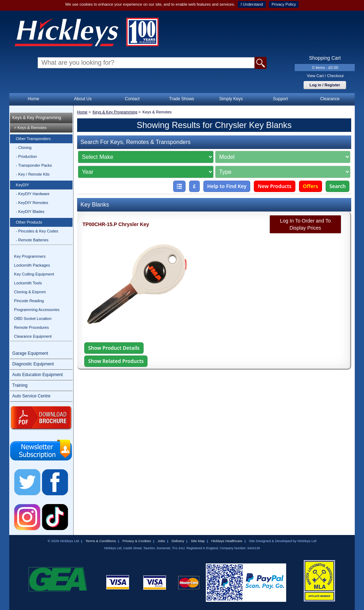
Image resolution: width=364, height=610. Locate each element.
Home (33, 99)
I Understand (252, 4)
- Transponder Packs (34, 165)
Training (20, 385)
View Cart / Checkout (325, 76)
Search (338, 186)
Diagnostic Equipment (33, 364)
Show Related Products (116, 361)
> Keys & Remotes (30, 128)
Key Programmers (30, 256)
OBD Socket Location (33, 319)
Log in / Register (325, 85)
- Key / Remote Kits (33, 174)
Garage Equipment (30, 353)
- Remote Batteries (32, 240)
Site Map (198, 541)
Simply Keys (231, 99)
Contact (132, 99)
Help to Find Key (227, 186)
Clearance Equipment (33, 336)
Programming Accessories (37, 310)
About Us (83, 99)
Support (280, 99)
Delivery (178, 541)
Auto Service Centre (31, 396)
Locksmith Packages (32, 265)
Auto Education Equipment (38, 375)
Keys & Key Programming (37, 118)
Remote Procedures (32, 327)
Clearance (330, 99)
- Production (26, 156)
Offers (311, 186)
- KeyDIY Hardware (33, 194)
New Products (275, 186)
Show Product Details (114, 348)
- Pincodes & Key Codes (37, 231)
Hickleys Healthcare (227, 541)
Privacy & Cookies (137, 541)
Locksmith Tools (28, 283)
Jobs (161, 541)
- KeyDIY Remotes (32, 203)
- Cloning (24, 148)
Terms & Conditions (101, 541)
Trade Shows (182, 99)
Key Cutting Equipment (34, 274)
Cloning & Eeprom (30, 292)
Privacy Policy (284, 4)
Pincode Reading (29, 301)
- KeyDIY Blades (30, 212)
